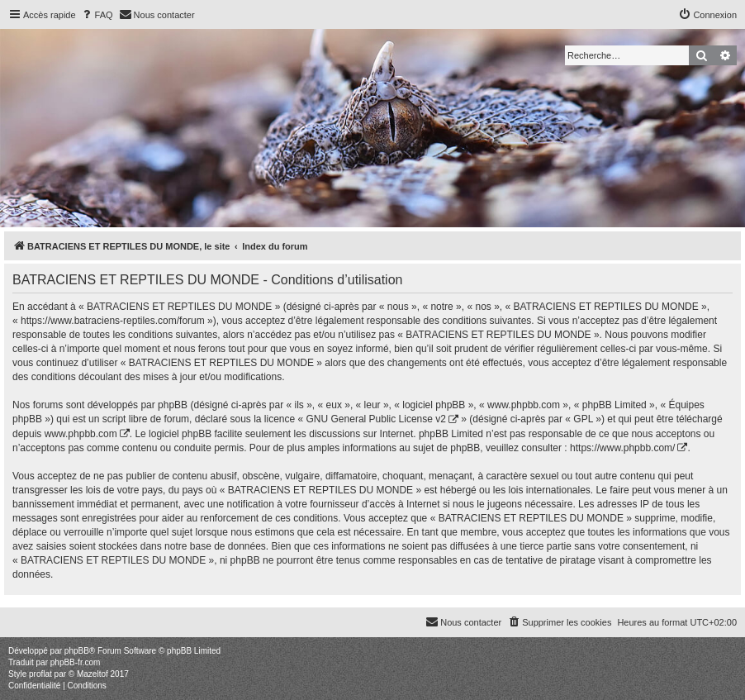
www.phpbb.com (81, 434)
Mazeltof (93, 674)
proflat (40, 674)
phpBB (77, 651)
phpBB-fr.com (76, 662)
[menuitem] (97, 15)
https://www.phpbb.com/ (622, 448)
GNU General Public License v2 (376, 419)
